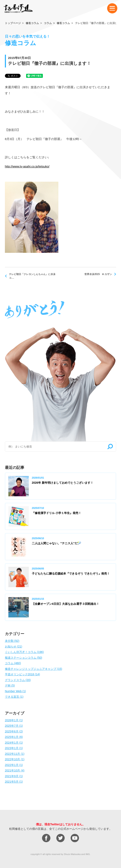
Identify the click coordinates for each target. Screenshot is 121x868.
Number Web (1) (15, 691)
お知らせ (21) (14, 646)
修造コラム (32, 23)
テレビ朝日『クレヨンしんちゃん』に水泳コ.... (32, 276)
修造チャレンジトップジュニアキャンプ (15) (34, 669)
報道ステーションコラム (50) (24, 658)
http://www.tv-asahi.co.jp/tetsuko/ (27, 166)
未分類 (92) (12, 641)
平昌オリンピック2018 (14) (22, 674)
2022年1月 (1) (14, 765)
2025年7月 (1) (14, 726)
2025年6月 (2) (14, 731)
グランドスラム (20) (18, 680)
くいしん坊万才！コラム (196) (24, 652)
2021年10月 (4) (15, 770)
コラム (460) (13, 663)
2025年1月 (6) (14, 737)
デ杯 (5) (10, 685)
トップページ (13, 23)
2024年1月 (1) (14, 743)
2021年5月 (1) (14, 782)
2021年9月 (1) (14, 776)
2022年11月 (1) (15, 754)
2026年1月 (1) (14, 720)
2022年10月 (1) (15, 759)
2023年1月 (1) (14, 748)
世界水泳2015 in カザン (98, 274)
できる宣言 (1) (14, 697)
